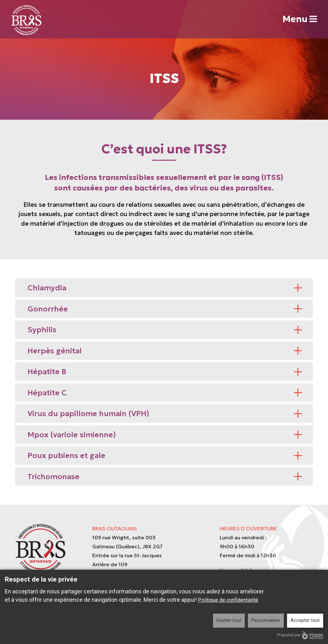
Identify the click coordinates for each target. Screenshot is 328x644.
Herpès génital (165, 351)
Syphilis (165, 330)
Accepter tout (305, 620)
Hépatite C (165, 393)
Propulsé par (300, 635)
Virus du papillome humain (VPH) (165, 414)
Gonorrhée (165, 309)
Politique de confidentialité (228, 600)
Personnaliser (266, 620)
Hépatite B (165, 372)
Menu (299, 19)
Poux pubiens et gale (165, 455)
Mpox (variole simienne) (165, 435)
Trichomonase (165, 477)
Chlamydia (165, 288)
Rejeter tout (229, 620)
